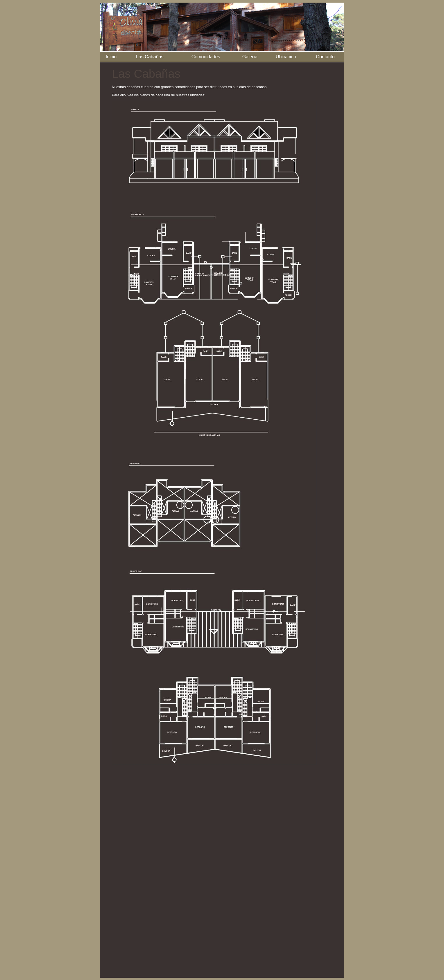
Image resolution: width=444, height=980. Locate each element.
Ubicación (286, 57)
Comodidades (206, 57)
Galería (250, 57)
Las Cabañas (150, 57)
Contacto (325, 57)
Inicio (111, 57)
